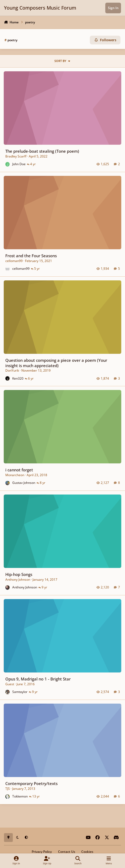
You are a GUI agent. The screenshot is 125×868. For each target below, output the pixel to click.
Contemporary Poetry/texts (31, 783)
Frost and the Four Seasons (31, 256)
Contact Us (67, 852)
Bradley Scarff (16, 156)
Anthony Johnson (18, 580)
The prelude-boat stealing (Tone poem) (42, 151)
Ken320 (18, 378)
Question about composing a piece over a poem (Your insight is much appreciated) (56, 363)
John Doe (19, 164)
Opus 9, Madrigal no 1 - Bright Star (38, 679)
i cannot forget (19, 470)
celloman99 (14, 261)
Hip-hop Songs (19, 575)
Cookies (87, 852)
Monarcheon (15, 475)
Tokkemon (20, 796)
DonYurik (12, 370)
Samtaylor (20, 692)
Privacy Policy (42, 852)
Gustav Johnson (24, 483)
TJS (8, 789)
